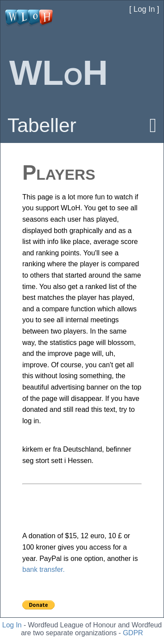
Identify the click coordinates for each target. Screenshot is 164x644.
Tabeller (42, 125)
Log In (12, 625)
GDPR (133, 633)
